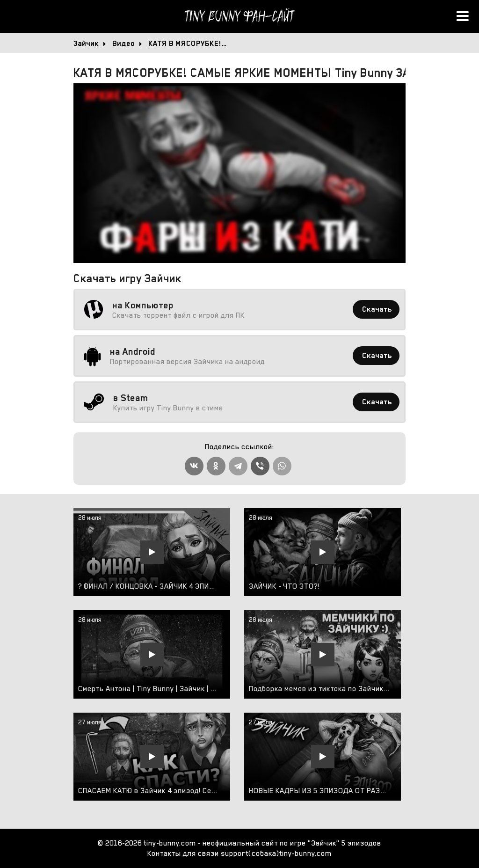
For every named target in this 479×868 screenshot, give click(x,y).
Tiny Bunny (239, 16)
